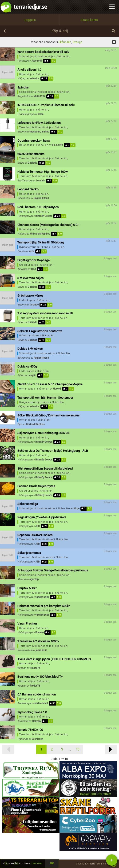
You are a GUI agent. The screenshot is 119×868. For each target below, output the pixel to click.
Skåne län (65, 42)
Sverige (77, 42)
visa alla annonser (114, 42)
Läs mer (37, 863)
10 (78, 749)
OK (52, 863)
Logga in (30, 20)
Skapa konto (89, 20)
